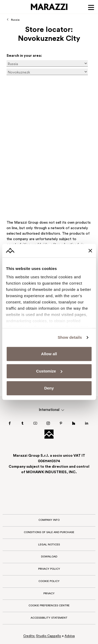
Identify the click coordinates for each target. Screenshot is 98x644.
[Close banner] (90, 251)
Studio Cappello (49, 636)
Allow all (49, 354)
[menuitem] (49, 410)
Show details (70, 337)
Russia (15, 20)
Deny (49, 388)
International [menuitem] (49, 410)
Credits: (29, 636)
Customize (49, 371)
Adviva (70, 636)
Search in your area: (24, 56)
